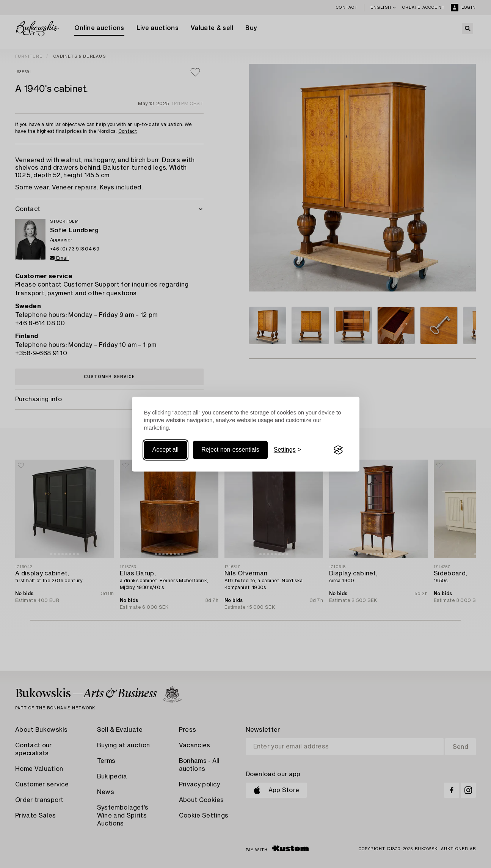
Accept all (165, 450)
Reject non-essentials (230, 450)
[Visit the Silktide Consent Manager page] (338, 450)
